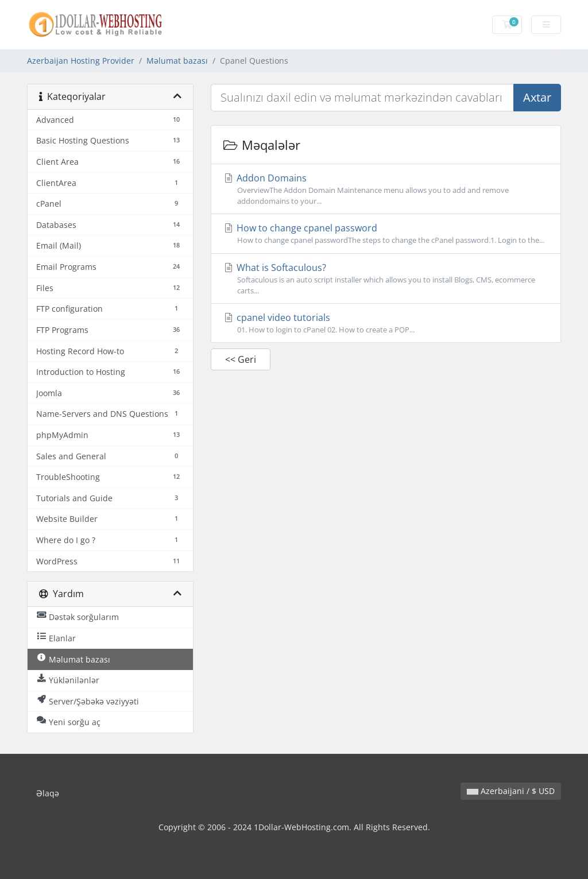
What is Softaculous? (386, 279)
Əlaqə (48, 793)
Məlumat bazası (177, 61)
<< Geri (241, 359)
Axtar (537, 97)
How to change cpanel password (386, 234)
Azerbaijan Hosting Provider (81, 61)
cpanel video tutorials (386, 323)
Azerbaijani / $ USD (511, 791)
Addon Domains (386, 189)
